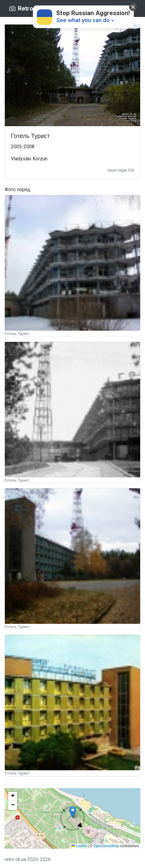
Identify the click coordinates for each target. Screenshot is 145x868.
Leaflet (79, 846)
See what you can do (83, 20)
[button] (72, 818)
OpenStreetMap (106, 846)
